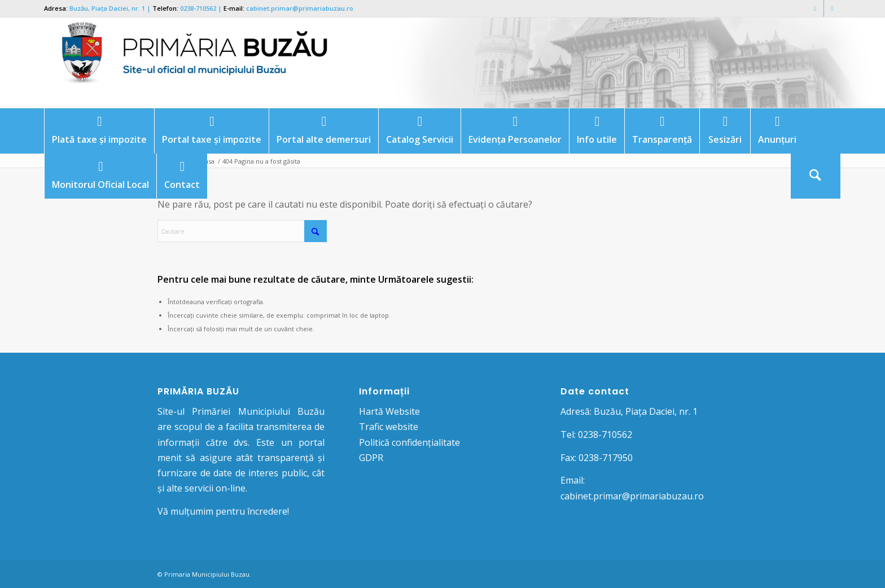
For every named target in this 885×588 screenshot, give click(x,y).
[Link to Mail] (833, 8)
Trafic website (389, 427)
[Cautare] (816, 176)
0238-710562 (198, 8)
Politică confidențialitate (409, 442)
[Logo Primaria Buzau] (188, 63)
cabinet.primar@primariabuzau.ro (300, 8)
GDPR (371, 458)
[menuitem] (99, 131)
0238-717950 (606, 458)
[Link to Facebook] (815, 8)
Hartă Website (389, 411)
